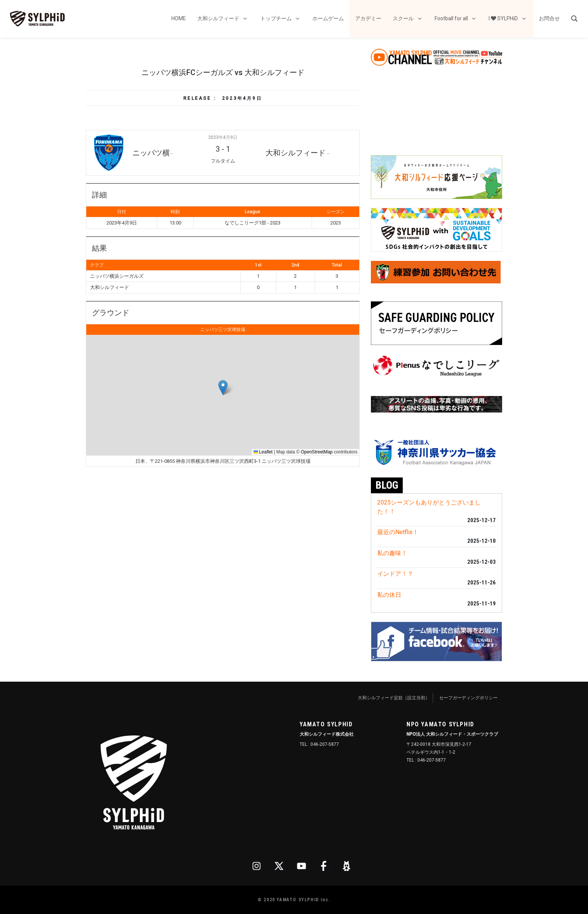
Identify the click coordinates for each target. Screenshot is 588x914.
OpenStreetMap (317, 452)
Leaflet (263, 452)
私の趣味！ (392, 553)
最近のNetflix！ (398, 532)
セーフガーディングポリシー (468, 698)
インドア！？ (395, 574)
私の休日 (389, 595)
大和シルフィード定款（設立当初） (394, 698)
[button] (223, 388)
